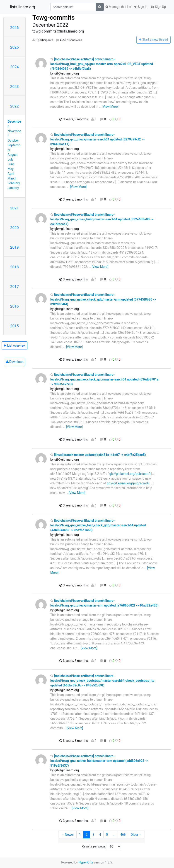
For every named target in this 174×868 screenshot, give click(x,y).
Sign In (141, 7)
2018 (14, 267)
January (13, 188)
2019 (14, 247)
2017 (14, 287)
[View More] (110, 107)
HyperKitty (86, 862)
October (13, 140)
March (12, 178)
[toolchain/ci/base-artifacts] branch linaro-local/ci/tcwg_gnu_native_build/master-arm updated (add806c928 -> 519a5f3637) (99, 761)
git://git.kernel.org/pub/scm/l (130, 474)
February (14, 183)
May (11, 169)
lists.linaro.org (23, 7)
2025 (14, 47)
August (13, 155)
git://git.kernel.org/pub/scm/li (128, 483)
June (11, 164)
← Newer (68, 835)
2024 (14, 67)
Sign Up (158, 7)
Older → (137, 835)
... (114, 835)
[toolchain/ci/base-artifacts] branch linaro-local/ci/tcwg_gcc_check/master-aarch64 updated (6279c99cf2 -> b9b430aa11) (97, 139)
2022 (14, 106)
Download (15, 362)
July (11, 159)
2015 (14, 326)
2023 (14, 86)
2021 (14, 208)
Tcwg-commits (54, 17)
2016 (14, 306)
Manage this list (118, 7)
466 (123, 835)
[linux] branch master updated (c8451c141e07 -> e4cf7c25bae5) (98, 455)
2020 (14, 228)
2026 (14, 28)
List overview (14, 345)
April (11, 174)
